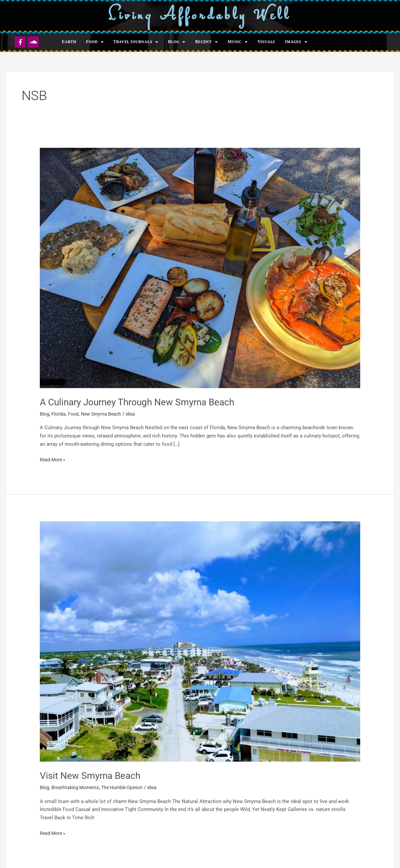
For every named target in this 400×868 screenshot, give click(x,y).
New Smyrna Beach (105, 414)
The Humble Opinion (127, 787)
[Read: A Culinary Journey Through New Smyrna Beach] (200, 267)
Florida (60, 414)
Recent (206, 42)
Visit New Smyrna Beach (94, 775)
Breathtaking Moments (77, 787)
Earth (69, 42)
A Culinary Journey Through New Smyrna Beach (145, 402)
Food (95, 42)
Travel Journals (135, 42)
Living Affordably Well (200, 16)
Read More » (54, 459)
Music (237, 42)
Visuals (266, 42)
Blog (176, 42)
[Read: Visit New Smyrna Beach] (200, 641)
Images (296, 42)
